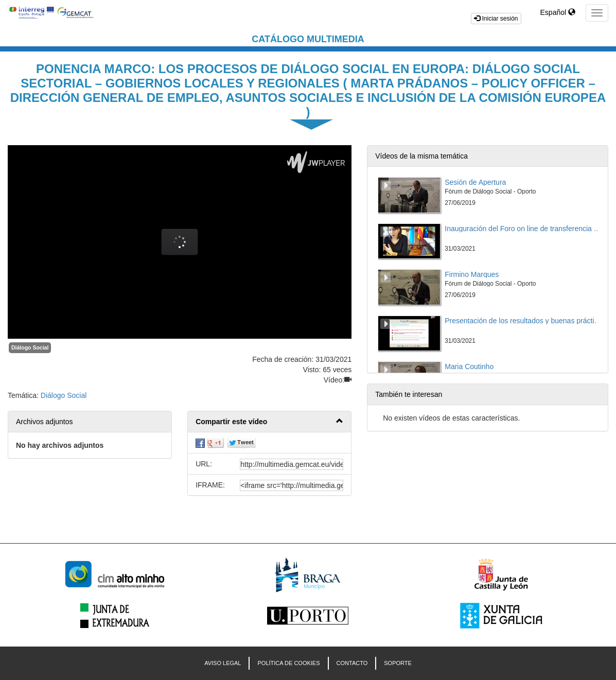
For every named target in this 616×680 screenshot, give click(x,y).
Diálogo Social (30, 347)
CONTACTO (352, 663)
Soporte (398, 663)
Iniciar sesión (496, 19)
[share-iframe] (292, 485)
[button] (269, 422)
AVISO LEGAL (223, 663)
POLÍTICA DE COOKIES (288, 663)
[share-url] (292, 464)
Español (558, 12)
